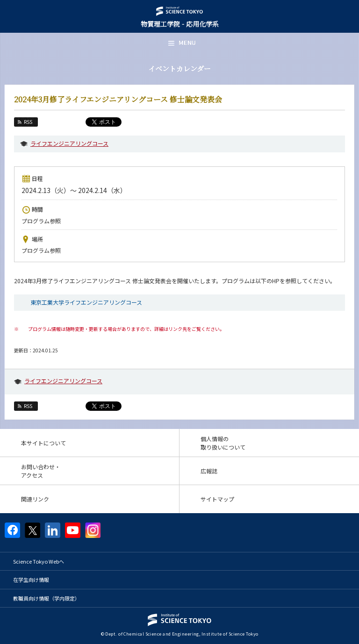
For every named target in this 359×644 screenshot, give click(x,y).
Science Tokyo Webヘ (39, 561)
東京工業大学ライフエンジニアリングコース (86, 302)
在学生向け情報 (31, 580)
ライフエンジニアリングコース (69, 143)
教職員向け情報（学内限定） (47, 598)
